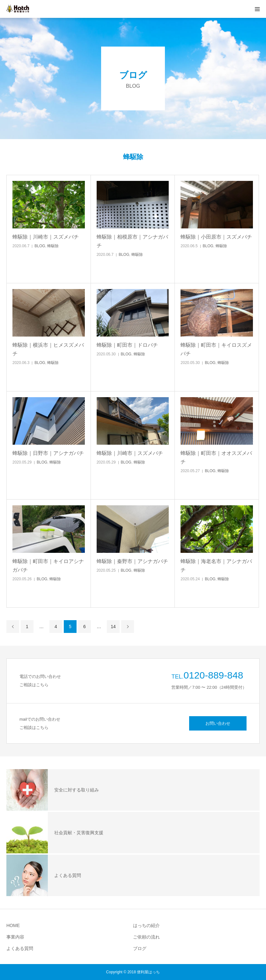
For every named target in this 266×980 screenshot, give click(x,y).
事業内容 (15, 937)
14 (113, 627)
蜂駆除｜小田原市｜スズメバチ (216, 237)
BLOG (40, 246)
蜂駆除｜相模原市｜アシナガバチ (132, 241)
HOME (13, 925)
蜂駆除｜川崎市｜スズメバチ (46, 237)
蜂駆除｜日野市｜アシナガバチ (48, 453)
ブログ (140, 948)
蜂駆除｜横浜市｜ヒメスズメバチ (48, 349)
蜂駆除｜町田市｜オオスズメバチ (216, 457)
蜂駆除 (53, 246)
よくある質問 (20, 948)
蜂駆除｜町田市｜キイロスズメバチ (216, 349)
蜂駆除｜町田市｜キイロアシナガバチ (48, 566)
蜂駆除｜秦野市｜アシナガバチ (132, 561)
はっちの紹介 (146, 925)
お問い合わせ (218, 723)
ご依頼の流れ (146, 937)
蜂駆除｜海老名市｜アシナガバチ (216, 566)
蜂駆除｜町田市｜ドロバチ (127, 345)
